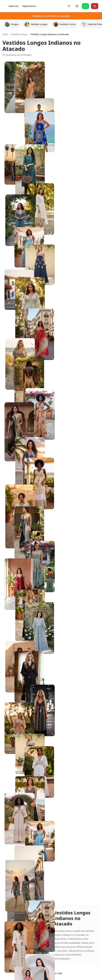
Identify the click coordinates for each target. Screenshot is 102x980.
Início (5, 34)
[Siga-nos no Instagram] (79, 6)
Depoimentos (62, 6)
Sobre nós (46, 6)
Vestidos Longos (19, 34)
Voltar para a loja (51, 973)
